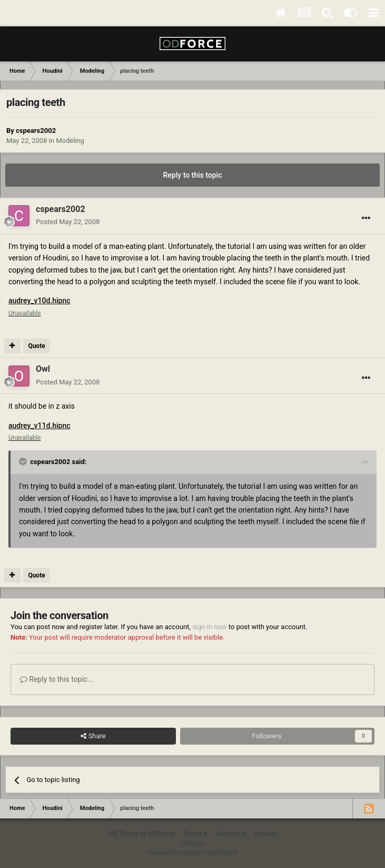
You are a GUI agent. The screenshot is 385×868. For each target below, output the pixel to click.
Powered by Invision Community (192, 853)
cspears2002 (36, 131)
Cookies (266, 834)
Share (93, 736)
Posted (68, 222)
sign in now (210, 627)
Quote (36, 346)
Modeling (70, 141)
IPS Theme (123, 834)
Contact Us (231, 834)
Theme (195, 834)
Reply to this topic (193, 175)
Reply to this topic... (57, 679)
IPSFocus (161, 834)
